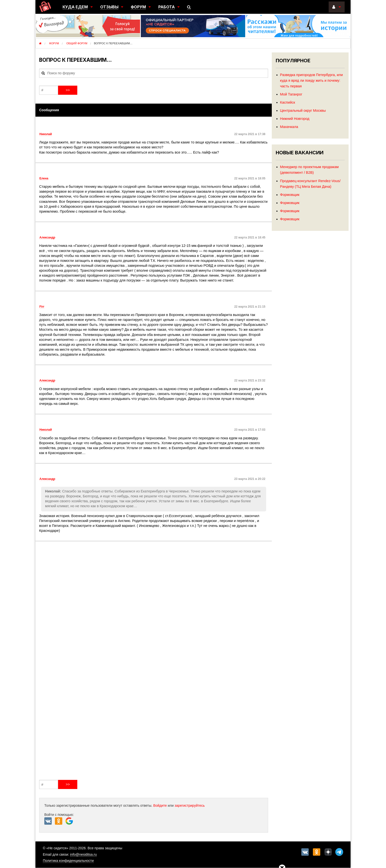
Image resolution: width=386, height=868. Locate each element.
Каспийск (288, 102)
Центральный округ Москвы (303, 110)
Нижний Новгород (295, 119)
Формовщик (290, 195)
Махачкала (289, 127)
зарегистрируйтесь (190, 805)
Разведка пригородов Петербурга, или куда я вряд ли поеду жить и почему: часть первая (312, 80)
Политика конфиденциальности (68, 861)
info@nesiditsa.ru (83, 854)
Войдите (160, 805)
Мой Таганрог (291, 94)
